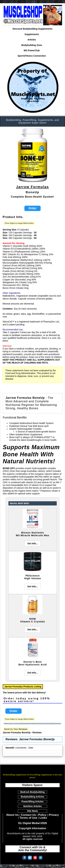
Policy (42, 815)
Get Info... (33, 543)
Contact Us (28, 815)
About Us (12, 815)
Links (43, 818)
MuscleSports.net (32, 770)
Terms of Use (29, 818)
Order (32, 208)
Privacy (54, 815)
